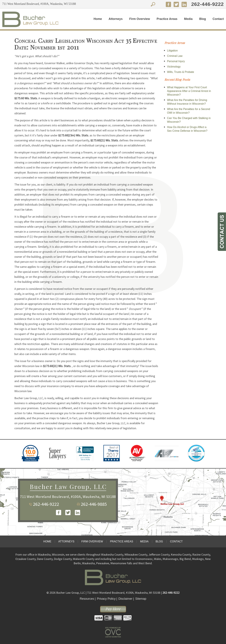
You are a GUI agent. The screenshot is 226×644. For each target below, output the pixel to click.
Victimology (174, 67)
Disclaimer (125, 599)
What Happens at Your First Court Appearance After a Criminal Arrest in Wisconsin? (189, 91)
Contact (218, 19)
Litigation (172, 51)
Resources (87, 599)
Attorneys (116, 19)
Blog (202, 19)
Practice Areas (167, 19)
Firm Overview (140, 19)
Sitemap (141, 599)
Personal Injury (176, 61)
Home (98, 19)
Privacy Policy (106, 599)
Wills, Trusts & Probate (181, 72)
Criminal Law (175, 56)
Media (188, 19)
